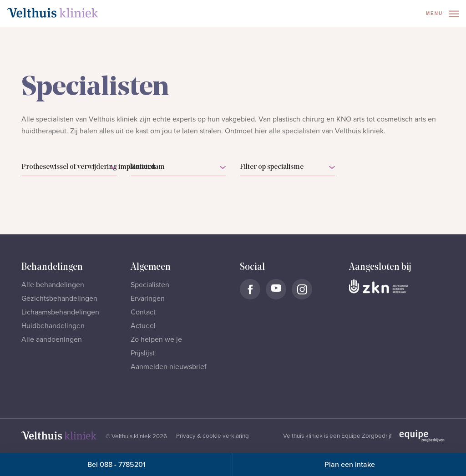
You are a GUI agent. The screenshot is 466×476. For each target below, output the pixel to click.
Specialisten (150, 285)
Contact (143, 312)
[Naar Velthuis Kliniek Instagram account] (302, 289)
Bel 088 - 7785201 (116, 465)
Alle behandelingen (53, 285)
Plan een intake (350, 465)
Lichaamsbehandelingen (60, 312)
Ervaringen (148, 299)
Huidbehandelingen (53, 326)
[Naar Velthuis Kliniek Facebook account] (250, 289)
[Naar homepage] (53, 13)
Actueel (143, 326)
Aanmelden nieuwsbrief (169, 367)
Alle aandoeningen (52, 339)
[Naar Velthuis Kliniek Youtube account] (276, 289)
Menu (442, 14)
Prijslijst (143, 353)
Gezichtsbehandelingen (59, 299)
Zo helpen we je (156, 339)
